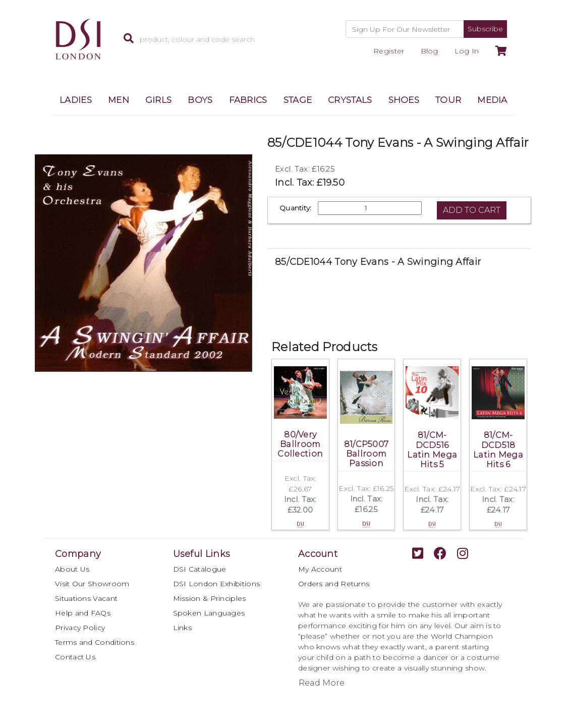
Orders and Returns (334, 584)
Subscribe (485, 29)
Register (389, 51)
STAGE (298, 100)
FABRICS (248, 100)
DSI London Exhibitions (217, 584)
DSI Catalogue (200, 569)
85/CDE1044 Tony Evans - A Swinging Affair (378, 262)
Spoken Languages (209, 613)
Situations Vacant (86, 598)
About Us (72, 569)
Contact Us (75, 657)
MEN (119, 100)
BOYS (200, 100)
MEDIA (492, 100)
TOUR (448, 100)
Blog (430, 51)
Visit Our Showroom (92, 584)
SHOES (404, 100)
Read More (322, 683)
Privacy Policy (80, 628)
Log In (467, 51)
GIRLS (159, 100)
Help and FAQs (83, 613)
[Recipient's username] (405, 29)
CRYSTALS (350, 100)
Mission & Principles (210, 598)
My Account (320, 569)
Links (183, 628)
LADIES (76, 100)
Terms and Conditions (95, 642)
